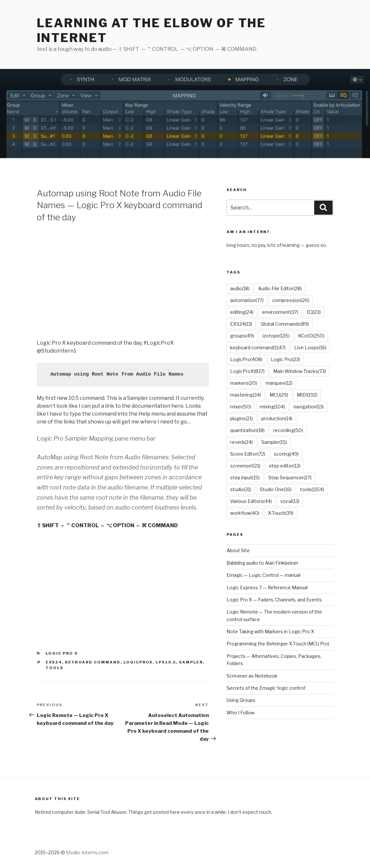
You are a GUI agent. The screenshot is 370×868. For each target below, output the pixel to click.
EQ (314, 312)
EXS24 (54, 662)
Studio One (276, 489)
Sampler (191, 662)
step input (245, 477)
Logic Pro (285, 359)
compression (291, 300)
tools (54, 668)
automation (247, 300)
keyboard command (93, 662)
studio (241, 489)
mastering (246, 395)
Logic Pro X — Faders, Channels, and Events (274, 600)
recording (288, 430)
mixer (241, 407)
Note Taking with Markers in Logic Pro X (270, 631)
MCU (279, 395)
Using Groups (241, 700)
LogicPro (246, 359)
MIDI (307, 395)
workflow (245, 513)
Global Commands (285, 324)
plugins (241, 418)
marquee (279, 383)
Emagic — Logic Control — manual (263, 575)
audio (240, 288)
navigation (309, 407)
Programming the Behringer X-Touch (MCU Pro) (278, 644)
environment (280, 312)
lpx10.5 (166, 662)
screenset (245, 466)
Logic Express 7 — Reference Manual (267, 587)
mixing (272, 407)
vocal (290, 501)
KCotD (311, 336)
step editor (285, 466)
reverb (241, 442)
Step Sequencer (290, 477)
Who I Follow (240, 713)
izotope (276, 336)
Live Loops (310, 347)
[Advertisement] (123, 280)
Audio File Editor (280, 288)
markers (244, 383)
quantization (247, 430)
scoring (286, 454)
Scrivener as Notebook (252, 676)
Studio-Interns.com (87, 852)
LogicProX (138, 662)
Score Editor (248, 454)
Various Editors (251, 501)
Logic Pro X (62, 653)
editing (242, 312)
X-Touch (281, 513)
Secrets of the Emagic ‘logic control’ (266, 688)
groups (242, 336)
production (277, 418)
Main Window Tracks (300, 371)
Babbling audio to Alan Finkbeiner (262, 563)
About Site (238, 550)
